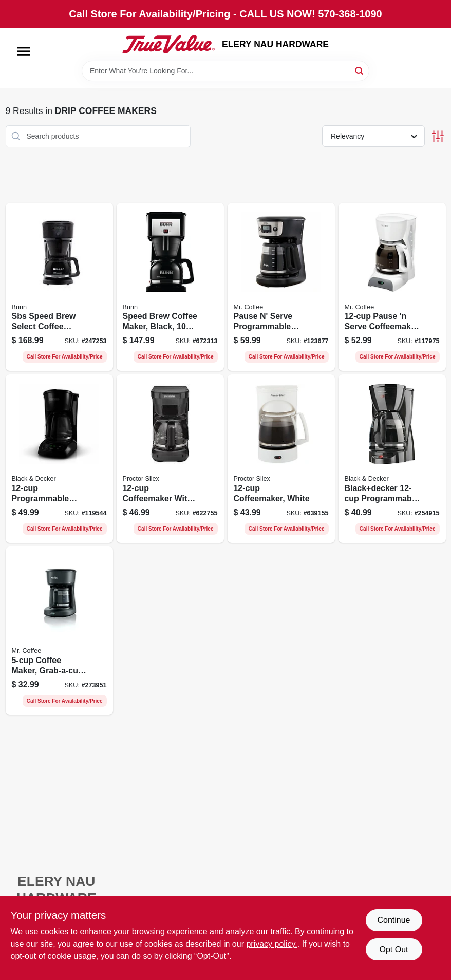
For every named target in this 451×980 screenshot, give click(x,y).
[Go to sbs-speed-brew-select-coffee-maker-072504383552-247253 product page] (59, 287)
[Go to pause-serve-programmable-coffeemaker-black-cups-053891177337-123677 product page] (281, 287)
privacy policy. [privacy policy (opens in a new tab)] (271, 944)
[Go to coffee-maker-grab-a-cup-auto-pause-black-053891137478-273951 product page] (59, 631)
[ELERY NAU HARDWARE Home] (168, 44)
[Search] (360, 70)
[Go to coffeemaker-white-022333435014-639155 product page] (281, 459)
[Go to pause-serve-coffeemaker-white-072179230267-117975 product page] (392, 287)
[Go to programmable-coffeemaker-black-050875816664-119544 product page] (59, 459)
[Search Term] (225, 71)
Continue (393, 920)
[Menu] (24, 51)
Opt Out (393, 949)
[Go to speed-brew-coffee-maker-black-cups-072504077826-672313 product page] (170, 287)
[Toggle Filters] (438, 136)
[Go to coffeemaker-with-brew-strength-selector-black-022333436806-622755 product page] (170, 459)
